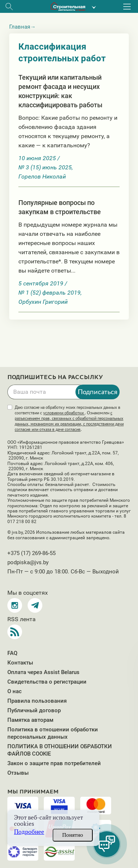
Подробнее (29, 832)
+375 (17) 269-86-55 (31, 553)
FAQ (12, 653)
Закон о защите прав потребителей (54, 763)
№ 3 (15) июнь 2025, (46, 167)
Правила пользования (37, 701)
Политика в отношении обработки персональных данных (53, 733)
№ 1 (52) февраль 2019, (50, 293)
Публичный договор (34, 710)
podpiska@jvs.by (28, 562)
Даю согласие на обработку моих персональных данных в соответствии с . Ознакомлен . (69, 418)
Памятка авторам (30, 720)
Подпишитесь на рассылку (55, 377)
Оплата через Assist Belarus (43, 672)
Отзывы (18, 773)
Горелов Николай (42, 177)
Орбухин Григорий (43, 302)
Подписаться (98, 392)
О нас (15, 691)
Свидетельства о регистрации (47, 682)
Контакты (20, 663)
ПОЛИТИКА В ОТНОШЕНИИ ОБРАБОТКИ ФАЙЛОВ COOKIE (60, 750)
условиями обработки (64, 413)
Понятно (73, 835)
